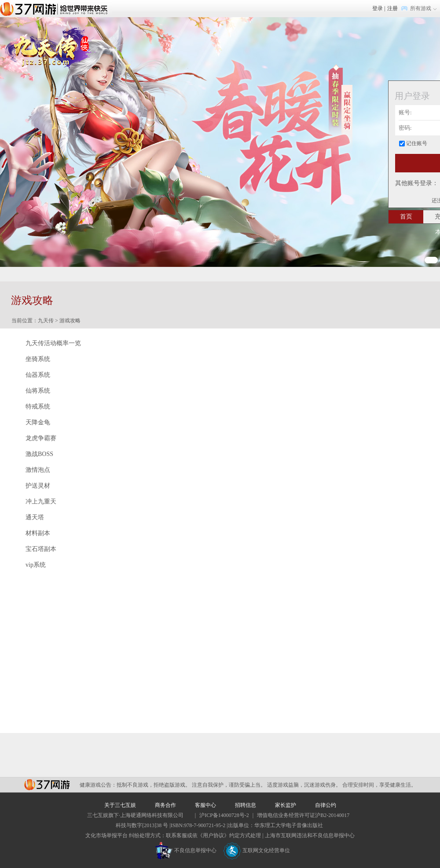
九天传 (46, 321)
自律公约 (326, 805)
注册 (392, 8)
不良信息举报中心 (186, 850)
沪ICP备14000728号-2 (224, 815)
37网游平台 (47, 785)
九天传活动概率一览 (53, 343)
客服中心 (205, 805)
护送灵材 (38, 486)
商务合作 (165, 805)
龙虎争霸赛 (41, 438)
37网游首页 (56, 8)
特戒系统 (38, 407)
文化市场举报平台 (106, 835)
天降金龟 (38, 422)
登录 (378, 8)
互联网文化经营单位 (257, 850)
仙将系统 (38, 391)
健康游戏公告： (98, 785)
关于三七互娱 (120, 805)
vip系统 (36, 565)
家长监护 (286, 805)
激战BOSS (39, 454)
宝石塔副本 (41, 549)
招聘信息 (246, 805)
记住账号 (417, 143)
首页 (406, 217)
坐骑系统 (38, 359)
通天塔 (35, 517)
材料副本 (38, 533)
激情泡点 (38, 470)
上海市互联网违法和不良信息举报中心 (310, 835)
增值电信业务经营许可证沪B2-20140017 (303, 815)
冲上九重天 (41, 501)
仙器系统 (38, 375)
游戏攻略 (70, 321)
